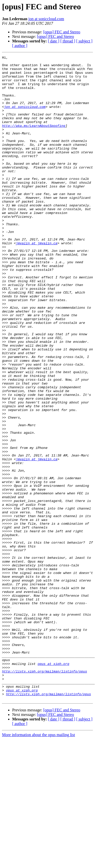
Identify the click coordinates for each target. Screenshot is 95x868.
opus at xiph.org (53, 786)
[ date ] (54, 41)
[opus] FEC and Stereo (62, 32)
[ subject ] (84, 41)
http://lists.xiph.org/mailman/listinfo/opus (44, 795)
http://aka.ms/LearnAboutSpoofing (34, 140)
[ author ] (20, 46)
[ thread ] (68, 41)
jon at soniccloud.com (46, 19)
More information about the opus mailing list (39, 864)
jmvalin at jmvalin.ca (37, 281)
